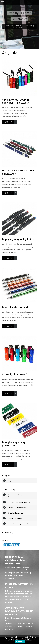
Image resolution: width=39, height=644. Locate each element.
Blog (9, 481)
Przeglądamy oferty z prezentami (15, 444)
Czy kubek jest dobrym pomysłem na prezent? (15, 101)
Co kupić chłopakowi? (15, 375)
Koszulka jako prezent (15, 307)
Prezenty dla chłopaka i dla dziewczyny (21, 502)
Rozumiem (20, 641)
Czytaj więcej (8, 122)
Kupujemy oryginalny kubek (18, 239)
